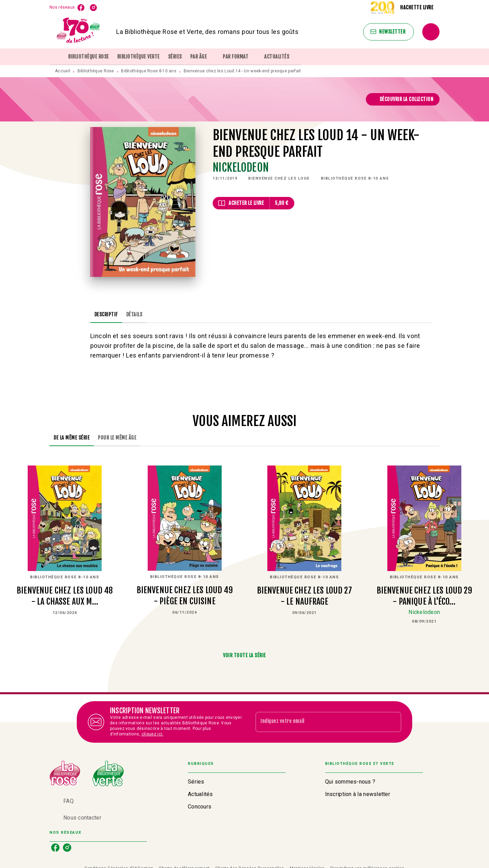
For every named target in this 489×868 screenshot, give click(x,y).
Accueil (63, 71)
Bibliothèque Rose (96, 71)
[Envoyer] (393, 722)
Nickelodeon (241, 168)
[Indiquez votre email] (320, 722)
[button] (389, 32)
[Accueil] (79, 32)
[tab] (57, 57)
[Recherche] (431, 32)
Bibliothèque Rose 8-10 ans (149, 71)
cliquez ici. (153, 734)
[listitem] (81, 8)
